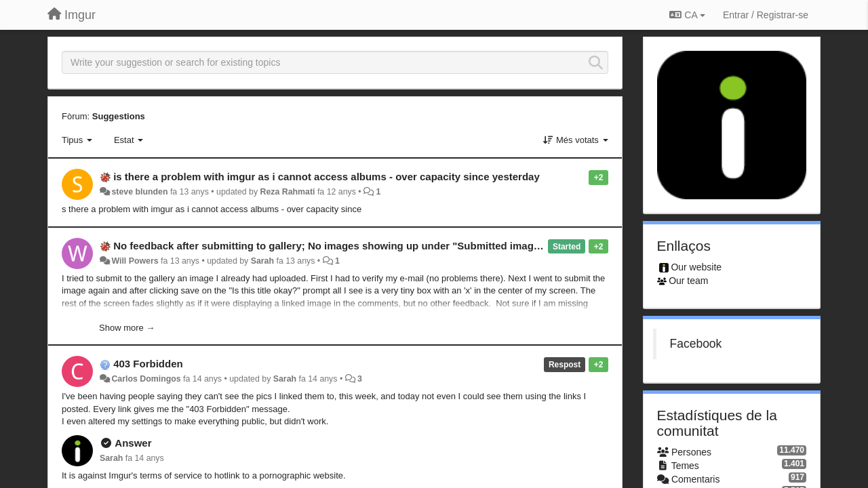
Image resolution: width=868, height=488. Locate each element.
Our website (696, 267)
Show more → (127, 328)
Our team (688, 281)
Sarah (262, 261)
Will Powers (135, 261)
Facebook (696, 344)
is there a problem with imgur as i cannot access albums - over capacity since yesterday (327, 177)
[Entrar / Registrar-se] (766, 15)
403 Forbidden (148, 364)
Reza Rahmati (288, 192)
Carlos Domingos (146, 379)
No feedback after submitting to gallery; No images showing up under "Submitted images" (331, 246)
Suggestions (119, 116)
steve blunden (139, 192)
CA (687, 15)
